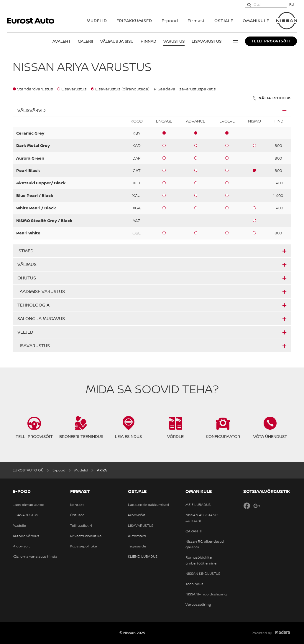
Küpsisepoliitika (84, 546)
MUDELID (97, 20)
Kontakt (77, 505)
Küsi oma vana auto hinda (35, 557)
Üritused (77, 515)
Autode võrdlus (26, 536)
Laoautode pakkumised (148, 505)
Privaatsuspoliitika (86, 536)
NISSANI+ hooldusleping (206, 594)
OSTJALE (224, 20)
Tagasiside (137, 546)
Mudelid (19, 526)
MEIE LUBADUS (198, 505)
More (236, 41)
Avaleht (62, 41)
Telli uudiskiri (81, 526)
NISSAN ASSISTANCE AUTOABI (203, 518)
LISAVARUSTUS (25, 515)
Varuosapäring (198, 605)
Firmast (196, 20)
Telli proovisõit (271, 41)
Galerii (86, 41)
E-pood (170, 20)
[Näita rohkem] (271, 98)
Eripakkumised (134, 20)
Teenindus (194, 584)
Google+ (257, 506)
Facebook (247, 506)
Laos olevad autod (29, 505)
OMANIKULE (256, 20)
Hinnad (148, 41)
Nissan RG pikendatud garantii (205, 544)
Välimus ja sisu (117, 41)
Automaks (137, 536)
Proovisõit (21, 546)
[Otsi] (249, 4)
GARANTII (194, 531)
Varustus (174, 41)
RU (292, 4)
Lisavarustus (207, 41)
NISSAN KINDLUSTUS (203, 574)
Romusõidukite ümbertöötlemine (201, 560)
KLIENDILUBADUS (143, 557)
